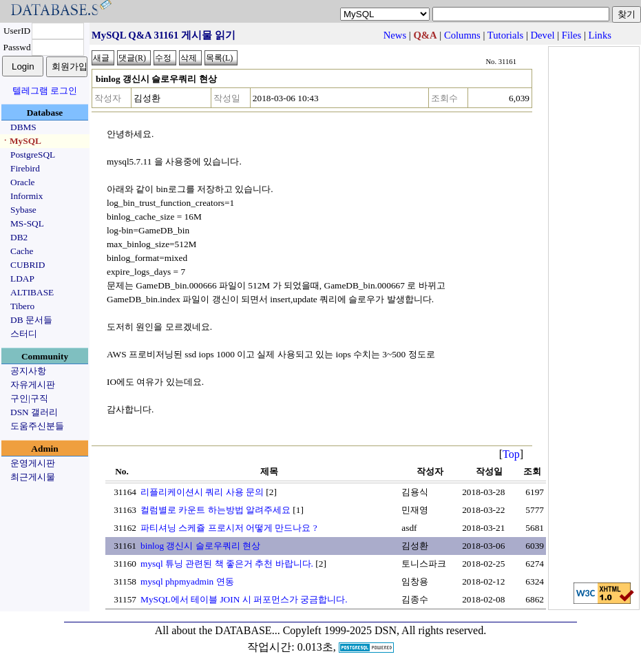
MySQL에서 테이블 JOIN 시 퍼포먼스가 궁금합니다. (244, 599)
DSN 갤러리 (34, 412)
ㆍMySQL (21, 141)
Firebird (25, 168)
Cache (22, 251)
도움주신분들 (37, 426)
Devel (543, 35)
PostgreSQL (33, 155)
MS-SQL (27, 223)
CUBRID (28, 265)
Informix (27, 196)
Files (572, 35)
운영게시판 (33, 463)
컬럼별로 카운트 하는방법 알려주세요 (216, 510)
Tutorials (505, 35)
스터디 (24, 334)
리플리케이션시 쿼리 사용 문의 (202, 492)
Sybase (23, 210)
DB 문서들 (31, 320)
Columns (462, 35)
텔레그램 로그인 (45, 91)
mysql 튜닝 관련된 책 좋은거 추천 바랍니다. (227, 564)
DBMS (23, 127)
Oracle (23, 182)
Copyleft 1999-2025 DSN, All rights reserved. (385, 630)
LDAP (22, 279)
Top (511, 454)
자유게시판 (33, 385)
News (395, 35)
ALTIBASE (32, 292)
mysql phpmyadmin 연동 (187, 581)
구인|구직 (29, 398)
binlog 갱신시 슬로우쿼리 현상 (200, 546)
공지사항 (28, 371)
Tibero (22, 306)
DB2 (19, 237)
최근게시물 (33, 477)
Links (600, 35)
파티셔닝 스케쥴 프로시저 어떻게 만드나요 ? (229, 528)
